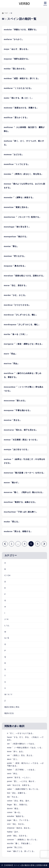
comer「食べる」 (14, 812)
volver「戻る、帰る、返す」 (19, 801)
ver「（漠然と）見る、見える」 (21, 755)
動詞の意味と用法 (12, 707)
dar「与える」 (13, 797)
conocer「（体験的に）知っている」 (23, 840)
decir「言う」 (13, 759)
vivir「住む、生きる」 (16, 824)
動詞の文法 (9, 713)
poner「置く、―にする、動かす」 (22, 781)
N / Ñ (7, 638)
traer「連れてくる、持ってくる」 (21, 851)
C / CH (7, 575)
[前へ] (5, 544)
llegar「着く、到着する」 (18, 805)
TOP (5, 13)
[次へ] (44, 544)
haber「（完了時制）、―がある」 (22, 770)
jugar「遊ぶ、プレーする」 (19, 820)
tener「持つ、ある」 (16, 751)
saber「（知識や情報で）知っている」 (24, 789)
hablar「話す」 (14, 832)
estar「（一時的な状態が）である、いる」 (25, 748)
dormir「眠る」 (14, 808)
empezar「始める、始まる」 (19, 828)
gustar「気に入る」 (15, 847)
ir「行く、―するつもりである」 (21, 733)
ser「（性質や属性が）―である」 (22, 744)
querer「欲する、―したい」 (19, 777)
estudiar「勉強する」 (16, 816)
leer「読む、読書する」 (17, 793)
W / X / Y (8, 694)
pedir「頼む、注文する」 (18, 836)
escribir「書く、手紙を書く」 (20, 843)
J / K (7, 619)
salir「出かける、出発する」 (19, 785)
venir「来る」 (13, 774)
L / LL (7, 626)
